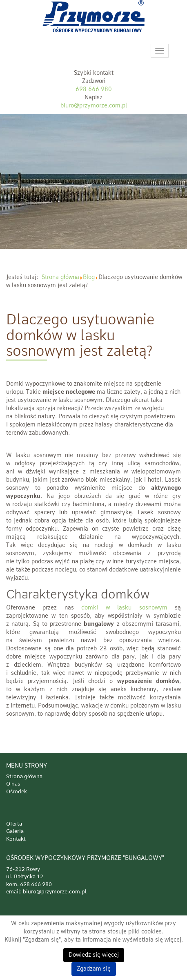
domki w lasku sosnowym (124, 608)
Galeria (15, 832)
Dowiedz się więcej (94, 955)
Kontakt (16, 839)
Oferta (14, 824)
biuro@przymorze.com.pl (94, 106)
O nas (13, 784)
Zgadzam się (94, 969)
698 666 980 (94, 89)
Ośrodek (17, 792)
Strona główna (24, 777)
